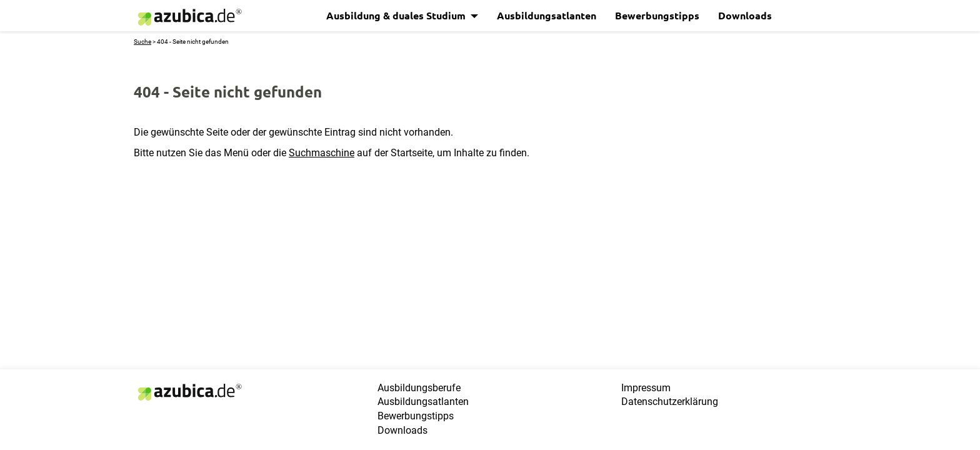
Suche (142, 42)
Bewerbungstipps (657, 15)
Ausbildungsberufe (419, 388)
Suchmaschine (322, 153)
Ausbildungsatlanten (547, 15)
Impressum (646, 388)
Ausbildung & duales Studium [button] (397, 15)
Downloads (745, 15)
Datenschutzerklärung (670, 402)
